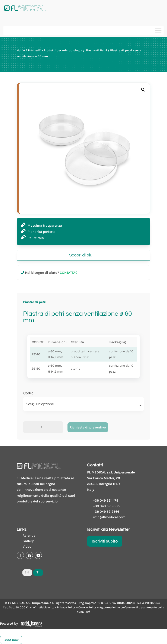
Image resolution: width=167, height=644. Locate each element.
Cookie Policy (87, 607)
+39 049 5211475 (106, 500)
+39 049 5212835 (106, 506)
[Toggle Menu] (158, 30)
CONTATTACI (69, 273)
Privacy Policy (66, 607)
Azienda (29, 535)
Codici (29, 393)
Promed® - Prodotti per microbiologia (55, 50)
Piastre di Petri (96, 50)
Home (21, 50)
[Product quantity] (43, 427)
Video (27, 546)
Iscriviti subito (105, 541)
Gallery (28, 541)
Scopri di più (81, 255)
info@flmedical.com (109, 517)
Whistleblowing (44, 607)
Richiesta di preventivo (88, 427)
